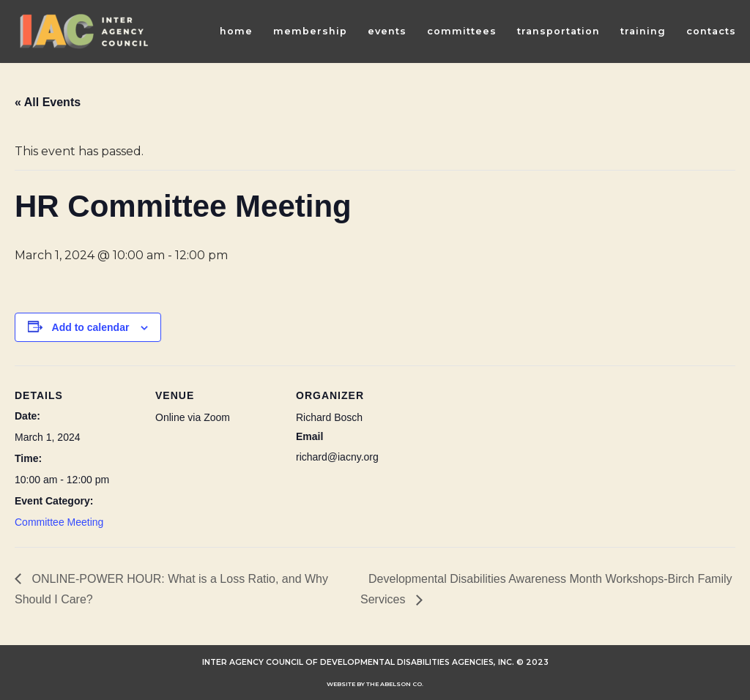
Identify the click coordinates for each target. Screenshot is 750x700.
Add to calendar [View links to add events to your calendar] (91, 327)
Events (387, 31)
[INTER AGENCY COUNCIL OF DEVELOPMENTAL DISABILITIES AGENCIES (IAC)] (84, 31)
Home (236, 31)
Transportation (558, 31)
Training (643, 31)
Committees (462, 31)
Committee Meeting (59, 522)
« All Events (48, 102)
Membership (310, 31)
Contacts (711, 31)
